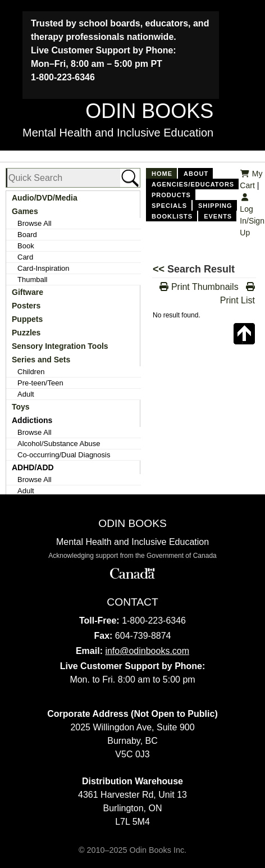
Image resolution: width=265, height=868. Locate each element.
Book (26, 246)
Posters (26, 306)
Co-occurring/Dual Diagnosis (64, 455)
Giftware (28, 292)
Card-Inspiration (44, 268)
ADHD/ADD (33, 467)
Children (31, 372)
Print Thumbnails (199, 287)
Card (25, 257)
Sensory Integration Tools (60, 346)
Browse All (35, 223)
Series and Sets (41, 360)
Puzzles (26, 333)
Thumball (32, 280)
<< (160, 269)
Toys (21, 407)
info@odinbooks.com (147, 651)
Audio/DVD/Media (45, 198)
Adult (26, 394)
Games (25, 211)
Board (27, 235)
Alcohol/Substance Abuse (59, 444)
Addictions (32, 420)
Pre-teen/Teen (40, 383)
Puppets (27, 319)
